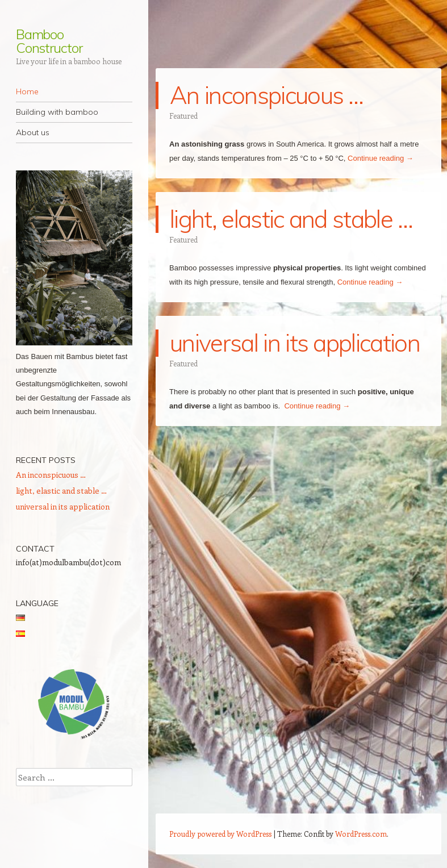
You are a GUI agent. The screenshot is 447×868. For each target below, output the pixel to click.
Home (27, 91)
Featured (183, 116)
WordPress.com (361, 834)
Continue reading (381, 158)
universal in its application (295, 343)
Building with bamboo (57, 112)
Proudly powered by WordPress (220, 834)
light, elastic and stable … (291, 219)
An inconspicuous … (267, 95)
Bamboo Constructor (49, 41)
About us (33, 132)
